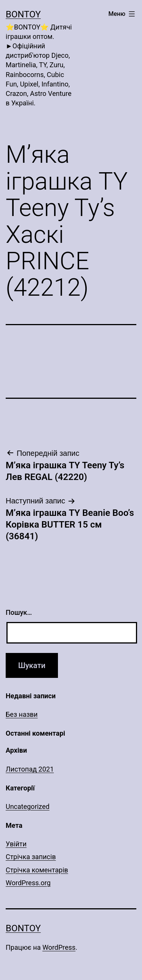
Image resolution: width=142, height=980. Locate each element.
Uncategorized (28, 806)
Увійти (16, 844)
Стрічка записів (31, 857)
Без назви (22, 714)
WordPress (59, 947)
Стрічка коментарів (37, 870)
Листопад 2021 (30, 769)
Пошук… (19, 612)
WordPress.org (28, 883)
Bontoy (23, 14)
